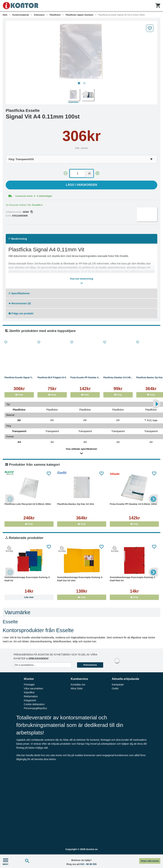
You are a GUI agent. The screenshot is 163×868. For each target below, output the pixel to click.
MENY (6, 861)
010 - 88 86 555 (88, 864)
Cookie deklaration (34, 704)
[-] (66, 173)
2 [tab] (84, 83)
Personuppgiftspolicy (35, 708)
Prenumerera (90, 665)
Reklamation (31, 696)
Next (153, 499)
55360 (28, 212)
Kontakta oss (78, 685)
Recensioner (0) (20, 303)
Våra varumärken (33, 688)
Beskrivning (18, 239)
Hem (5, 15)
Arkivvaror (39, 15)
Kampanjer (118, 685)
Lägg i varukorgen (81, 185)
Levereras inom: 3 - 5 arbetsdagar (34, 196)
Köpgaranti (30, 700)
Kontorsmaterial (21, 15)
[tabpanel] (81, 51)
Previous (10, 499)
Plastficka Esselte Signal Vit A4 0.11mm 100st (122, 15)
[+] (97, 173)
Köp (19, 395)
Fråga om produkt (21, 313)
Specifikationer (19, 293)
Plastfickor (55, 15)
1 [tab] (79, 83)
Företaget (29, 685)
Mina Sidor (77, 688)
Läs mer (29, 597)
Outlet (115, 688)
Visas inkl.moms (150, 861)
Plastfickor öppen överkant (79, 15)
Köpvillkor (29, 692)
